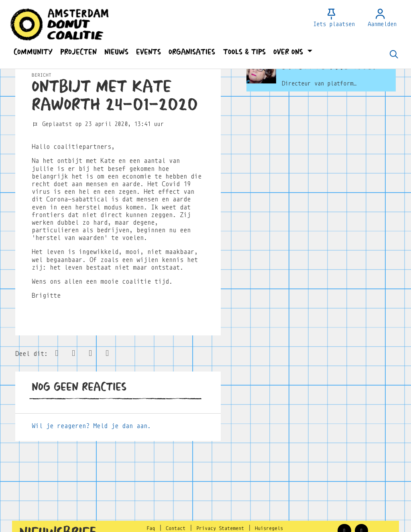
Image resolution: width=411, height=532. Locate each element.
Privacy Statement (220, 528)
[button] (33, 52)
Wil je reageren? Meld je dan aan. (91, 426)
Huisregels (269, 528)
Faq (151, 528)
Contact (176, 528)
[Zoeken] (394, 55)
